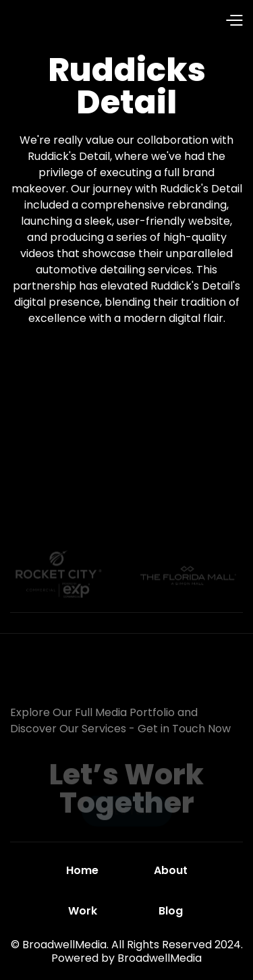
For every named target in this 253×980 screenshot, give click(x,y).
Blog (171, 911)
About (171, 870)
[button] (177, 22)
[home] (60, 22)
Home (82, 870)
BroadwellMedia (160, 958)
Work (83, 911)
